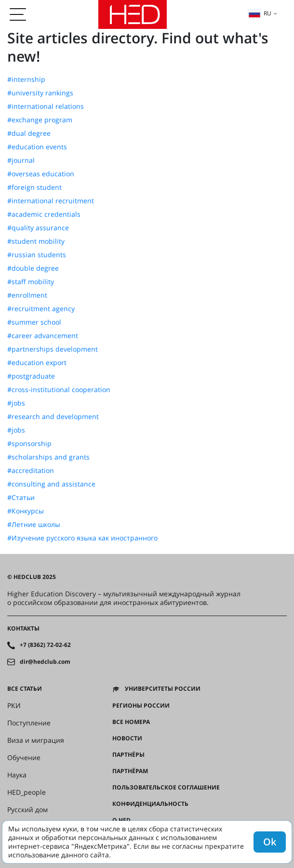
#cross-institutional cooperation (59, 390)
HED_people (27, 792)
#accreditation (31, 471)
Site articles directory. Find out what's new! (138, 47)
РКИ (14, 706)
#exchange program (40, 120)
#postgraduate (31, 376)
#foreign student (34, 187)
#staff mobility (31, 282)
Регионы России (141, 706)
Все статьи (25, 689)
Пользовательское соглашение (166, 788)
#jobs (16, 403)
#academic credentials (44, 214)
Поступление (29, 723)
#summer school (34, 322)
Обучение (24, 758)
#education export (37, 363)
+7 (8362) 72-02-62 (45, 645)
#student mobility (36, 241)
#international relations (46, 106)
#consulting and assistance (51, 484)
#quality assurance (38, 228)
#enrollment (27, 295)
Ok (270, 842)
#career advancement (43, 336)
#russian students (37, 255)
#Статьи (21, 498)
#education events (37, 147)
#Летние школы (34, 525)
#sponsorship (29, 444)
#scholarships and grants (48, 457)
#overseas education (41, 174)
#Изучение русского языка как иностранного (82, 538)
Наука (17, 775)
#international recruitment (51, 201)
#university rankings (40, 93)
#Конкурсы (26, 511)
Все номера (131, 722)
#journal (21, 160)
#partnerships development (53, 349)
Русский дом (27, 810)
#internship (26, 79)
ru (260, 13)
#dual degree (29, 133)
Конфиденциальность (150, 804)
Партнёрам (130, 771)
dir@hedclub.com (45, 662)
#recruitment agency (41, 309)
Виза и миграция (36, 740)
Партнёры (128, 755)
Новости (127, 738)
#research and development (53, 417)
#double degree (33, 268)
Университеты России (163, 689)
